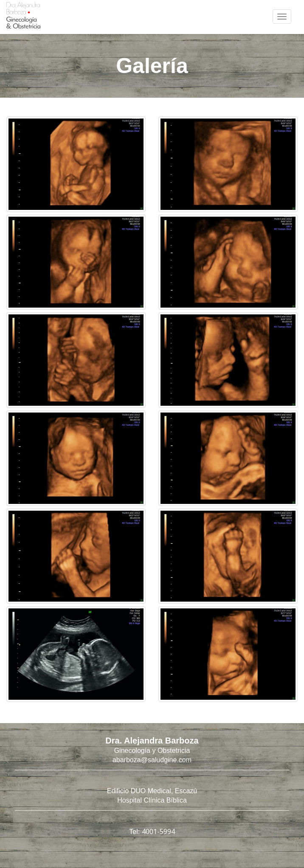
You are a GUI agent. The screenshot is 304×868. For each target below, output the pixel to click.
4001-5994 (158, 831)
